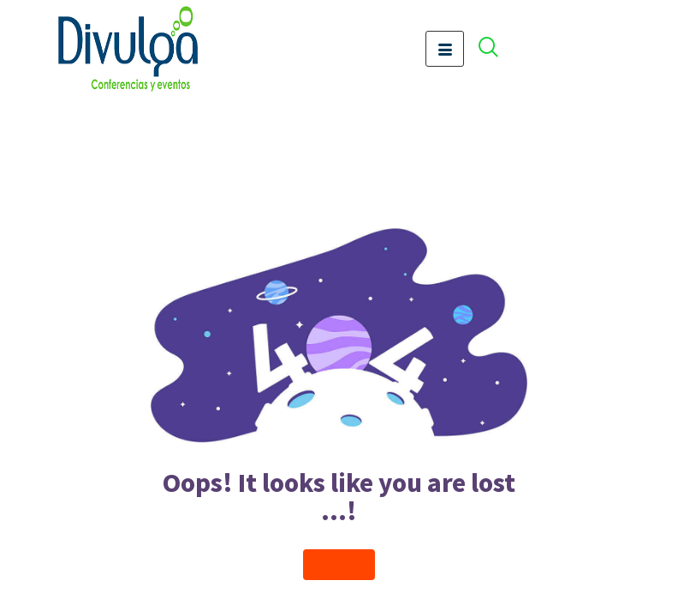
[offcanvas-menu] (497, 49)
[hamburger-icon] (445, 49)
